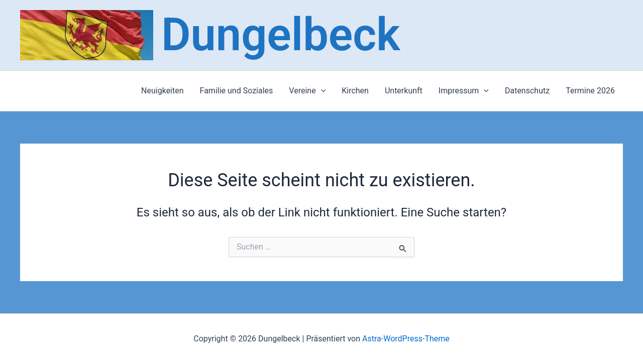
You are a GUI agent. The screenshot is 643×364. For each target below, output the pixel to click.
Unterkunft (404, 91)
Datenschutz (527, 91)
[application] (321, 91)
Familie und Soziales (237, 91)
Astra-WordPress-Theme (406, 339)
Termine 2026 (590, 91)
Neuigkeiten (162, 91)
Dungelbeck (281, 35)
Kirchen (355, 91)
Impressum (464, 91)
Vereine (307, 91)
